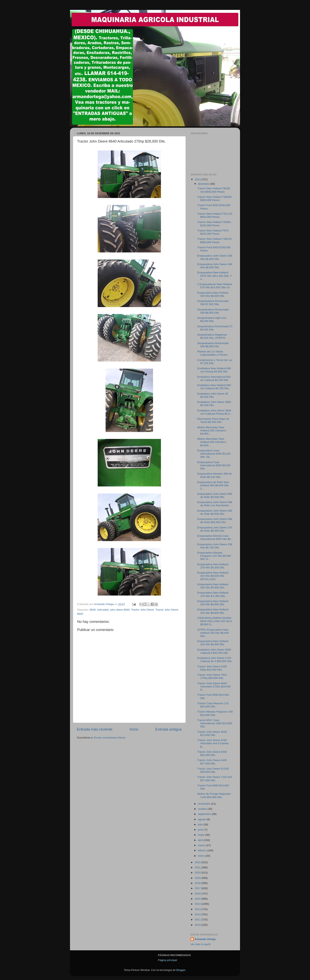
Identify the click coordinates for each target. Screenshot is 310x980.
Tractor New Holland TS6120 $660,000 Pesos (214, 240)
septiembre (205, 814)
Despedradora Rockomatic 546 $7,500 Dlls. (213, 303)
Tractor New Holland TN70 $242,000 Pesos (213, 232)
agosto (202, 819)
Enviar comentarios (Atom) (110, 738)
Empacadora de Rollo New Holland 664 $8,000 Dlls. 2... (213, 485)
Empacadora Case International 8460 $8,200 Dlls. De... (214, 454)
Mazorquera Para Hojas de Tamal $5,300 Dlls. (213, 420)
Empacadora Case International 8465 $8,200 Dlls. (214, 465)
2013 (198, 909)
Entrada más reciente (95, 729)
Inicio (134, 729)
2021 (198, 867)
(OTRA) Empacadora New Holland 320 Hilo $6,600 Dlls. (213, 633)
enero (202, 856)
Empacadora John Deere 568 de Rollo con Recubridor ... (215, 504)
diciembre (204, 184)
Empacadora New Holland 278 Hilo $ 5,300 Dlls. (213, 594)
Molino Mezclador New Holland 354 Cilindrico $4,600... (212, 431)
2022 (198, 862)
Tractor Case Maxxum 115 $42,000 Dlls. (213, 705)
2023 (198, 179)
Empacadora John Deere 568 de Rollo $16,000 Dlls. (215, 521)
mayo (202, 835)
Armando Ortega (205, 939)
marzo (202, 845)
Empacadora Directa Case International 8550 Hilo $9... (215, 537)
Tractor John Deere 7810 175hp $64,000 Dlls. (212, 676)
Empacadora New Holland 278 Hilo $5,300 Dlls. (213, 566)
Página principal (167, 960)
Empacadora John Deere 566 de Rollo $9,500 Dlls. (215, 495)
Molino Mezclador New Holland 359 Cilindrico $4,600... (212, 442)
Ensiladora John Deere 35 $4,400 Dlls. (213, 395)
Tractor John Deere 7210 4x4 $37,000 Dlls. (215, 779)
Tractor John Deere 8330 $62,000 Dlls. (212, 753)
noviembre (205, 804)
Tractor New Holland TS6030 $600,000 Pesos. (214, 198)
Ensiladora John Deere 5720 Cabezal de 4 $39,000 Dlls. (215, 660)
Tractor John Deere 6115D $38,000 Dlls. (213, 770)
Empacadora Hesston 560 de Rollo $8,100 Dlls (215, 475)
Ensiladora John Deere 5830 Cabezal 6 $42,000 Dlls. (214, 651)
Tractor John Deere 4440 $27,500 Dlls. (212, 762)
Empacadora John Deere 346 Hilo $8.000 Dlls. (215, 266)
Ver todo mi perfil (201, 944)
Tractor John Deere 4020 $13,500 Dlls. (212, 733)
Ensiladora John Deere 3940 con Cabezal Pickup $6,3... (215, 412)
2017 (198, 888)
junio (201, 830)
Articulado (103, 610)
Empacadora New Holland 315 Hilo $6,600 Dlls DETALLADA (213, 576)
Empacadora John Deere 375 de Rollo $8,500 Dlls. (215, 529)
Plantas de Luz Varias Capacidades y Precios (212, 353)
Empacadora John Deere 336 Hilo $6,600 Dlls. (215, 257)
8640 (93, 610)
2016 (198, 894)
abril (201, 840)
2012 (198, 914)
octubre (203, 809)
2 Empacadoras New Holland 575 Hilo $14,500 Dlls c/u (215, 286)
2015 (198, 899)
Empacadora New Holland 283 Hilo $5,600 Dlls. (213, 586)
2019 (198, 878)
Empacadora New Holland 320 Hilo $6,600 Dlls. (213, 294)
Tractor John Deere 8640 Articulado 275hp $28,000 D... (214, 686)
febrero (203, 850)
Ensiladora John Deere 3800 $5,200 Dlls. (214, 404)
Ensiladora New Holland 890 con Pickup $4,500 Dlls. (214, 370)
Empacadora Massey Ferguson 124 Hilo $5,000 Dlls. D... (214, 556)
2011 (198, 920)
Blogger (181, 970)
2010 (198, 925)
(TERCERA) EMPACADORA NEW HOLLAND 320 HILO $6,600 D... (215, 621)
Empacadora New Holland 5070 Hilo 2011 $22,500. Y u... (215, 276)
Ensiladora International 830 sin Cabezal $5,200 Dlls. (214, 378)
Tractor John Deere (143, 610)
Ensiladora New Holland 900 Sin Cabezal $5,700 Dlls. (214, 387)
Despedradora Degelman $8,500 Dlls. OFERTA (212, 336)
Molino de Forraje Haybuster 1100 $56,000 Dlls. (214, 795)
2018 (198, 883)
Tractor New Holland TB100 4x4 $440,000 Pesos (214, 190)
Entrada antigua (169, 729)
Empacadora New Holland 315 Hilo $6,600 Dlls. (213, 611)
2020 (198, 873)
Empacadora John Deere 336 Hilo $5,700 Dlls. (215, 546)
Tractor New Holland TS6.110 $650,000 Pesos (215, 215)
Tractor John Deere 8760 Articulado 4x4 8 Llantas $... (213, 743)
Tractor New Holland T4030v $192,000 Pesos (214, 224)
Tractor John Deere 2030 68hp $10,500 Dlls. (212, 668)
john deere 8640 (120, 610)
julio (201, 824)
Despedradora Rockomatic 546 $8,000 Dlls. (213, 311)
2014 (198, 904)
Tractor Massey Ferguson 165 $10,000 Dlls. (215, 713)
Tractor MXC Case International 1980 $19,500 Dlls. (215, 723)
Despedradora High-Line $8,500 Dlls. (212, 319)
